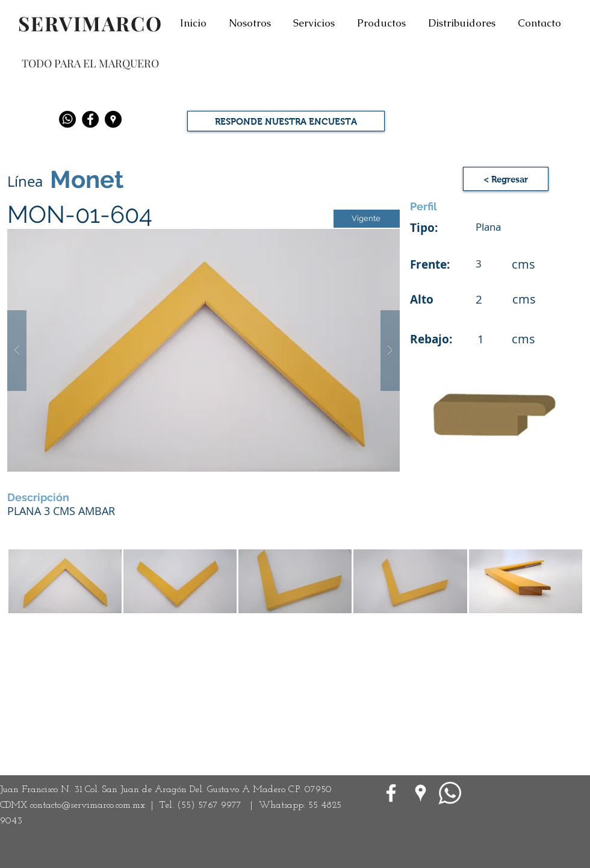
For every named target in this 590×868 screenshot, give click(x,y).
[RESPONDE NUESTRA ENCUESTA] (286, 121)
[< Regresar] (506, 179)
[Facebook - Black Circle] (90, 119)
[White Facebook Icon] (391, 793)
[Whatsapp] (67, 119)
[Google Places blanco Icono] (421, 793)
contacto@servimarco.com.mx (88, 805)
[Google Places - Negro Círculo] (113, 119)
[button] (203, 350)
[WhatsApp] (450, 793)
